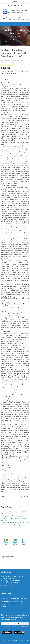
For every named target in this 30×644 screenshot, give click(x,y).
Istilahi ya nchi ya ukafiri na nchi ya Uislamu (12, 516)
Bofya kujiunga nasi (23, 624)
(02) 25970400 (16, 581)
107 (10, 581)
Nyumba (13, 40)
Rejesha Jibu (24, 545)
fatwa (18, 40)
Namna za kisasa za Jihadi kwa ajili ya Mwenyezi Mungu (15, 525)
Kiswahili (15, 2)
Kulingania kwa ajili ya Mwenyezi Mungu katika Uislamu (15, 523)
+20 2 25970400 (14, 583)
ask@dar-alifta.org (7, 585)
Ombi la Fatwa (15, 545)
